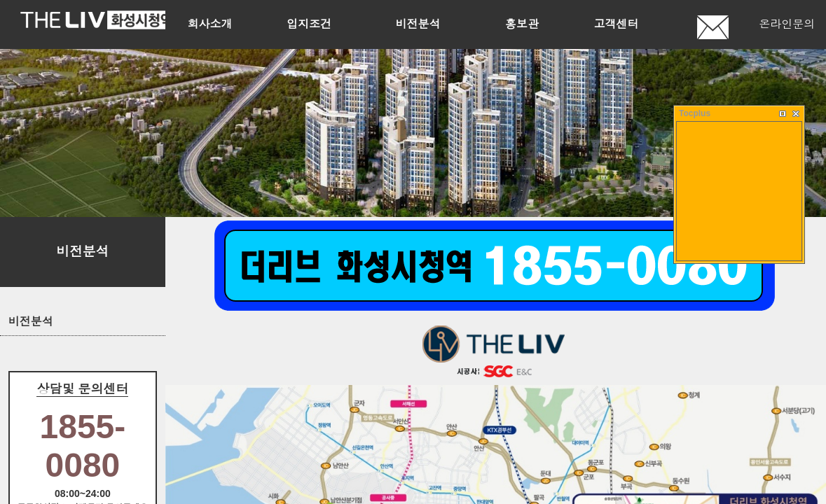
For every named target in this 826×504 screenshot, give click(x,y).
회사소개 (209, 24)
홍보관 (522, 24)
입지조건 (309, 24)
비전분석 (418, 24)
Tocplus (695, 113)
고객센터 (617, 24)
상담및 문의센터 (82, 389)
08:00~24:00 (83, 493)
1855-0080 (83, 446)
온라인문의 (787, 24)
